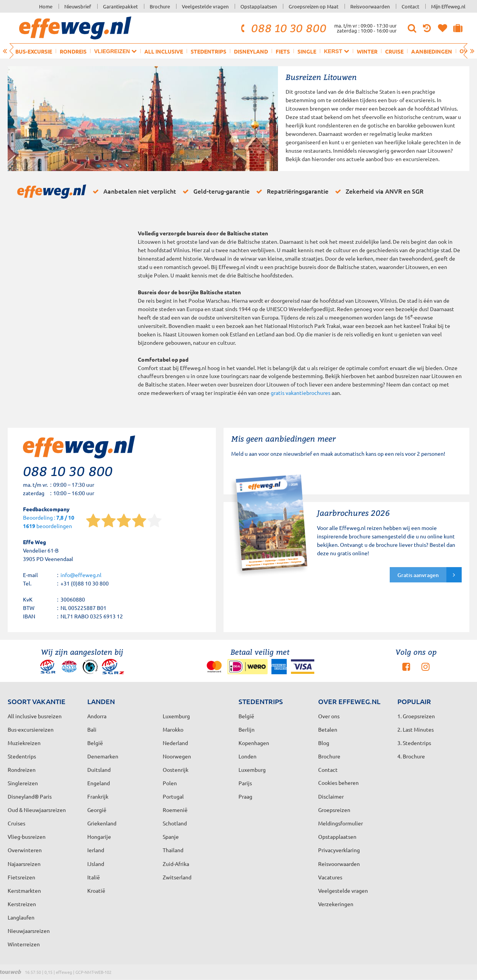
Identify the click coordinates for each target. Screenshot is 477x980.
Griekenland (102, 823)
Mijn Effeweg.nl (448, 6)
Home (46, 6)
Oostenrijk (176, 770)
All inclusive (164, 51)
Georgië (97, 810)
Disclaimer (331, 796)
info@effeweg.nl (81, 575)
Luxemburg (252, 770)
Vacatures (330, 877)
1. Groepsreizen (416, 716)
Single (307, 51)
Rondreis (73, 51)
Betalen (328, 729)
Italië (94, 877)
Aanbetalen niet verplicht (133, 191)
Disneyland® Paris (30, 796)
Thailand (173, 850)
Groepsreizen (334, 810)
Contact (410, 6)
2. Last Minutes (416, 729)
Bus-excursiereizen (31, 729)
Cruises (16, 823)
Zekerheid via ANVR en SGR (378, 191)
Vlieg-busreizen (27, 837)
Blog (324, 743)
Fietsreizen (21, 877)
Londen (247, 756)
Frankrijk (98, 796)
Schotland (175, 823)
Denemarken (103, 756)
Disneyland (251, 51)
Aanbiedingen (432, 51)
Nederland (175, 743)
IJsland (96, 864)
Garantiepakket (120, 6)
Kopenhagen (254, 743)
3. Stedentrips (414, 743)
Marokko (173, 729)
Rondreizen (22, 770)
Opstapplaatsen (259, 6)
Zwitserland (177, 877)
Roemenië (175, 810)
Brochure (160, 6)
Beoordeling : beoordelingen (49, 522)
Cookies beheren (338, 783)
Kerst (336, 51)
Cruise (394, 51)
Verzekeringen (336, 904)
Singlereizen (23, 783)
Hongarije (99, 837)
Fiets (283, 51)
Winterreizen (24, 944)
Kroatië (96, 890)
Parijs (245, 783)
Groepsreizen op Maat (314, 6)
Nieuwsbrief (78, 6)
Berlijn (247, 729)
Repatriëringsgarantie (291, 191)
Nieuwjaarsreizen (29, 931)
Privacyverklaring (339, 850)
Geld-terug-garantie (215, 191)
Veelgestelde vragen (205, 6)
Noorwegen (177, 756)
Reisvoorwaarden (370, 6)
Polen (170, 783)
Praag (245, 796)
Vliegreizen (115, 51)
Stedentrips (208, 51)
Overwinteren (25, 850)
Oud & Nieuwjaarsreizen (37, 810)
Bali (92, 729)
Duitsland (99, 770)
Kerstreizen (22, 904)
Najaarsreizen (24, 864)
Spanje (171, 837)
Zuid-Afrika (176, 864)
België (95, 743)
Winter (367, 51)
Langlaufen (21, 917)
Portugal (173, 796)
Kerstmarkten (24, 890)
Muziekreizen (24, 743)
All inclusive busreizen (35, 716)
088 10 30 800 (283, 28)
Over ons (329, 716)
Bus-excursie (34, 51)
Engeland (99, 783)
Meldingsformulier (341, 823)
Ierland (96, 850)
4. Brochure (411, 756)
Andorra (97, 716)
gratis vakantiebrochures (301, 393)
